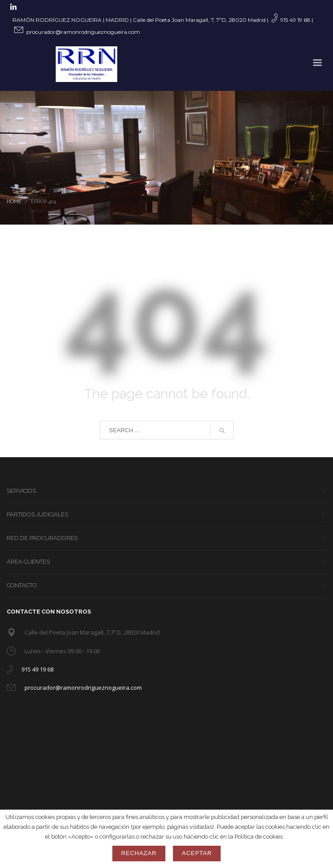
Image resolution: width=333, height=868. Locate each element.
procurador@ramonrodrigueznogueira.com (83, 32)
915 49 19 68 (295, 20)
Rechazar (139, 853)
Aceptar (197, 853)
